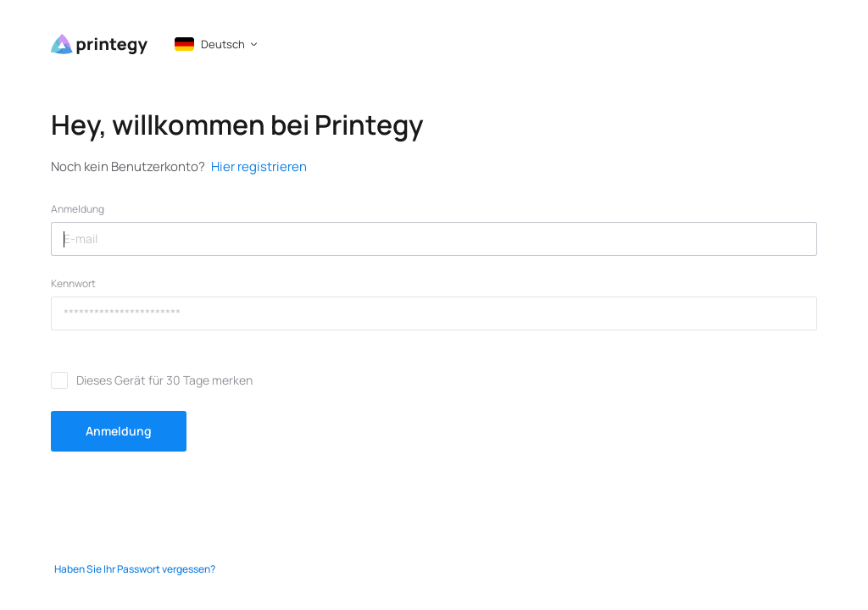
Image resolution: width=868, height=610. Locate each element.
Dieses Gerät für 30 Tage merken (164, 380)
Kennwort (73, 284)
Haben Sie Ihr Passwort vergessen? (135, 569)
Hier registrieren (259, 166)
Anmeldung (78, 209)
